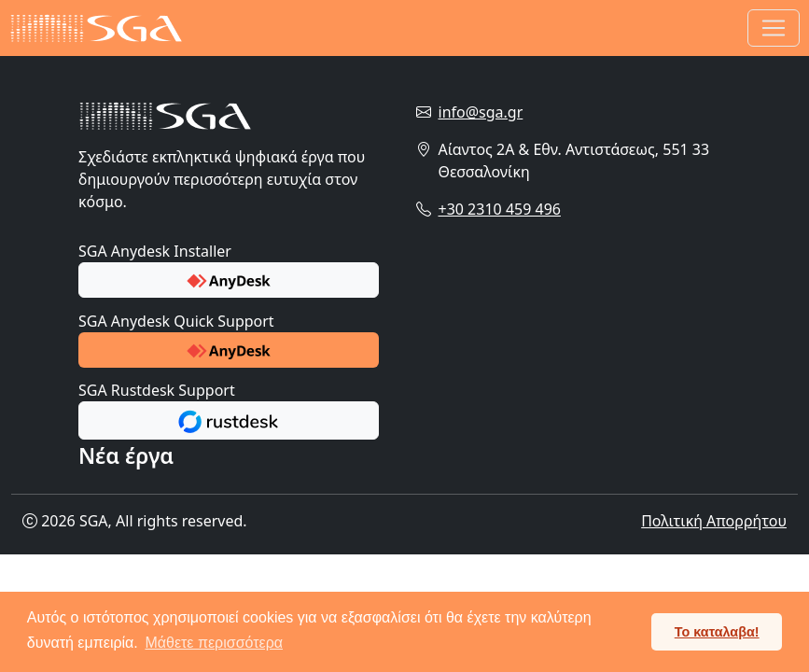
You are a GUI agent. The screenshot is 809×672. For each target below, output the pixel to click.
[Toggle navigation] (774, 28)
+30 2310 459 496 (500, 209)
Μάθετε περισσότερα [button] (214, 643)
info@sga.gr (481, 112)
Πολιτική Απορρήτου (714, 521)
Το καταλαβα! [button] (717, 632)
